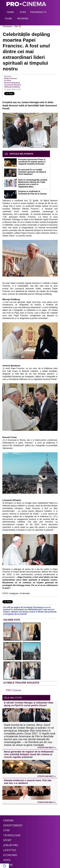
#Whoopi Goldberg (12, 87)
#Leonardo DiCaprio (13, 85)
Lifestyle (10, 850)
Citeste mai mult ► (47, 747)
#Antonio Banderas (12, 83)
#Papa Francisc (11, 78)
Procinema (7, 26)
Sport (7, 840)
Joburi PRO (11, 845)
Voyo (7, 860)
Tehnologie (12, 835)
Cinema (8, 820)
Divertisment (13, 825)
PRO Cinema (14, 690)
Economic (10, 855)
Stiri (16, 26)
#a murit (8, 80)
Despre (8, 865)
